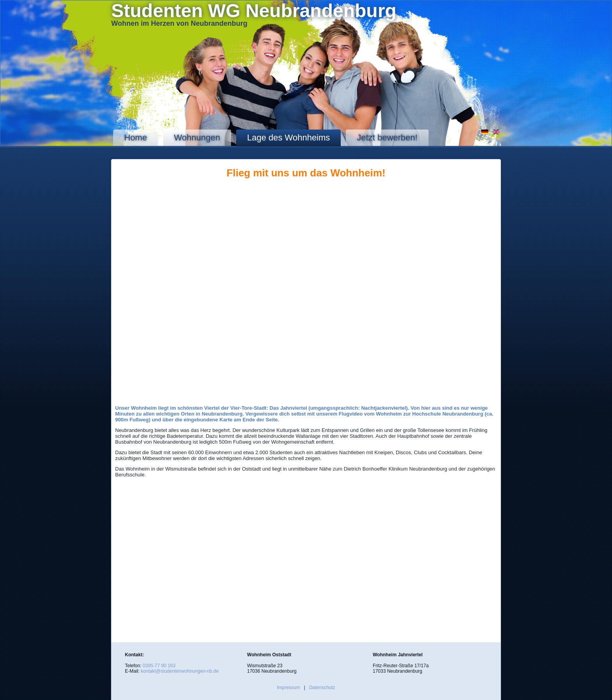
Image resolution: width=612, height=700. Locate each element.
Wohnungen (197, 138)
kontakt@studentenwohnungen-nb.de (180, 671)
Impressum (288, 688)
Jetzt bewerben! (387, 138)
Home (136, 138)
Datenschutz (322, 688)
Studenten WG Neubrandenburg (254, 11)
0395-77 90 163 (159, 666)
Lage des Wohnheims (288, 138)
